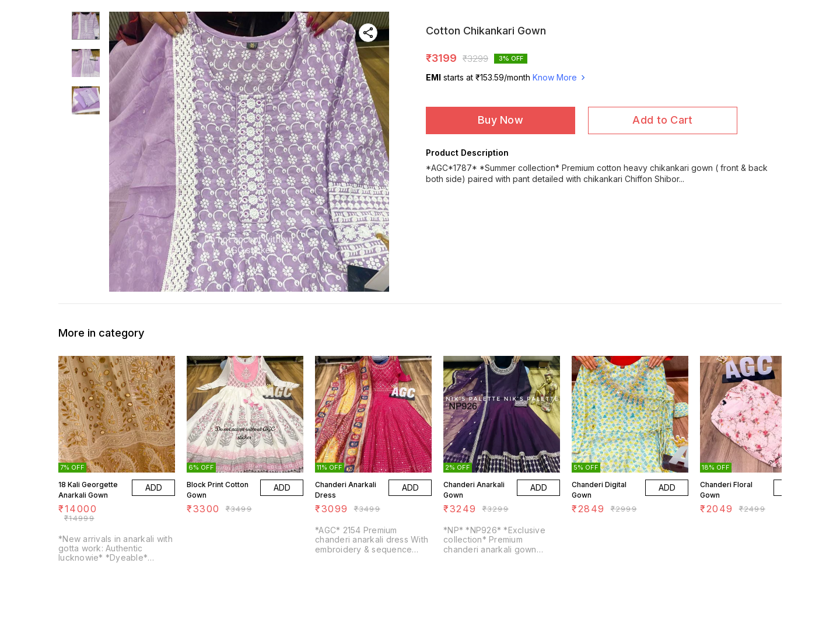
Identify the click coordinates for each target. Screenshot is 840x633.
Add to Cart (662, 120)
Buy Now (501, 120)
